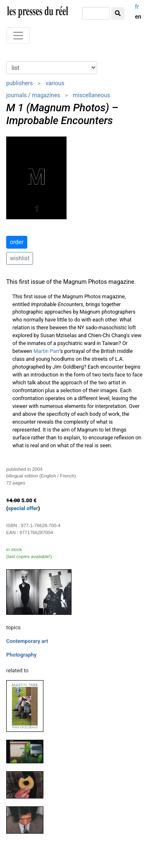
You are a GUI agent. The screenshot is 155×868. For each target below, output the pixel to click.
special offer (23, 508)
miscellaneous (91, 95)
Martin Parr (46, 351)
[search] (96, 13)
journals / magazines (33, 95)
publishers (20, 83)
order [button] (17, 242)
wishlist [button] (20, 258)
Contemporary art (27, 641)
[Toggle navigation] (18, 36)
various (55, 83)
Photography (21, 655)
